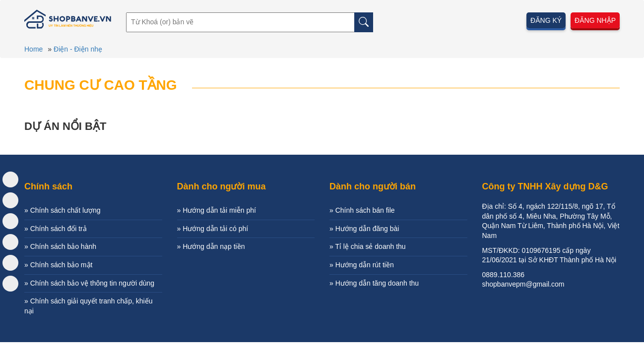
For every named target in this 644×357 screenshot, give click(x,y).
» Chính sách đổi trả (56, 229)
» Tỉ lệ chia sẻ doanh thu (368, 246)
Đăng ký (546, 20)
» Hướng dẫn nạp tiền (211, 246)
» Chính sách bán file (362, 210)
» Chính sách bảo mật (58, 265)
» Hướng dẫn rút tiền (362, 265)
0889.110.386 (504, 275)
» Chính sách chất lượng (63, 210)
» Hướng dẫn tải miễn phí (217, 210)
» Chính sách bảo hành (60, 246)
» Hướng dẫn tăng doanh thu (374, 283)
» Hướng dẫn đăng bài (364, 229)
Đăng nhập (595, 20)
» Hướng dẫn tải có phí (213, 229)
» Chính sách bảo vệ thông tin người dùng (89, 283)
